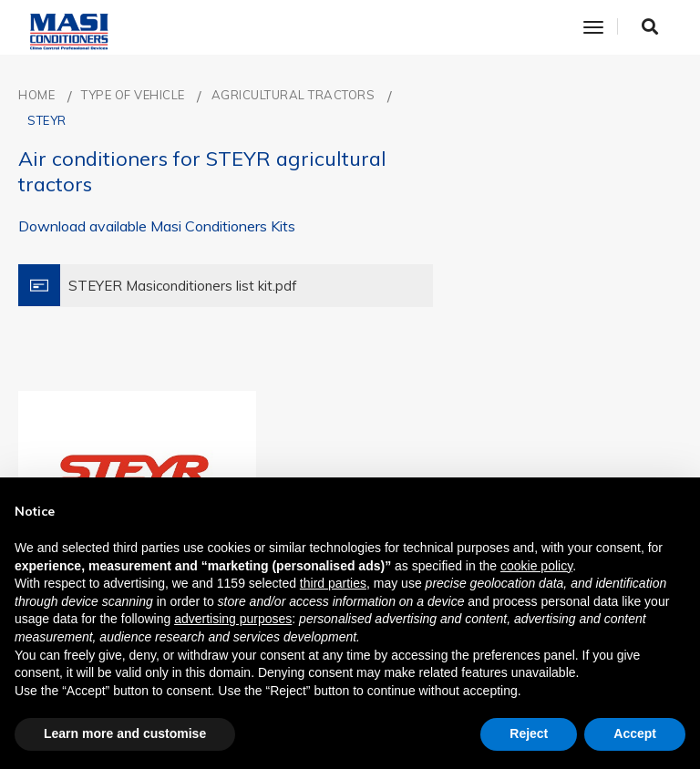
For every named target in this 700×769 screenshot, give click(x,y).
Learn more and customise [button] (125, 733)
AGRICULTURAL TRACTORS (293, 95)
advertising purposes (233, 619)
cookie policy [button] (536, 566)
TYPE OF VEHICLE (133, 95)
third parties (333, 583)
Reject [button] (529, 733)
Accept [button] (635, 733)
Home (36, 95)
